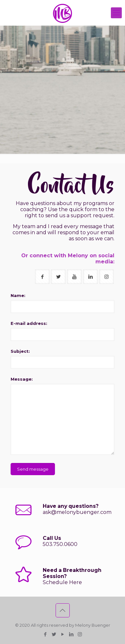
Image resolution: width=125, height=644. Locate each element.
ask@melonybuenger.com (77, 512)
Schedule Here (62, 582)
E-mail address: (29, 323)
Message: (22, 379)
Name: (18, 295)
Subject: (20, 351)
